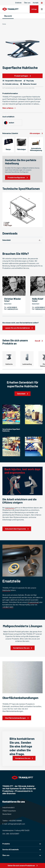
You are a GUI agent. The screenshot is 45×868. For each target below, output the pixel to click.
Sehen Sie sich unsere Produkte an (21, 865)
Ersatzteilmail (33, 602)
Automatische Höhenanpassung (36, 149)
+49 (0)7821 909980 (15, 821)
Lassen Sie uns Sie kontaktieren (18, 328)
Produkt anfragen (21, 76)
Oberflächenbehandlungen (15, 718)
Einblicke (18, 3)
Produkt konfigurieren (16, 177)
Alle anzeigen (35, 133)
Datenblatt (7, 240)
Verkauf (7, 301)
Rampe (8, 149)
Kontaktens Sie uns (23, 758)
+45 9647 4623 (8, 607)
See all (37, 341)
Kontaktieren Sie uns (21, 648)
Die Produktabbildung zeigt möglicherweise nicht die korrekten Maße (18, 88)
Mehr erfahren (8, 108)
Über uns (27, 3)
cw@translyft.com (13, 309)
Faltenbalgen (22, 149)
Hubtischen (10, 508)
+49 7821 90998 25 (12, 307)
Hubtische (6, 590)
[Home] (11, 9)
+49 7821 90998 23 (40, 307)
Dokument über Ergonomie (15, 529)
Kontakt (36, 3)
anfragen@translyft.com (16, 824)
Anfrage (34, 9)
